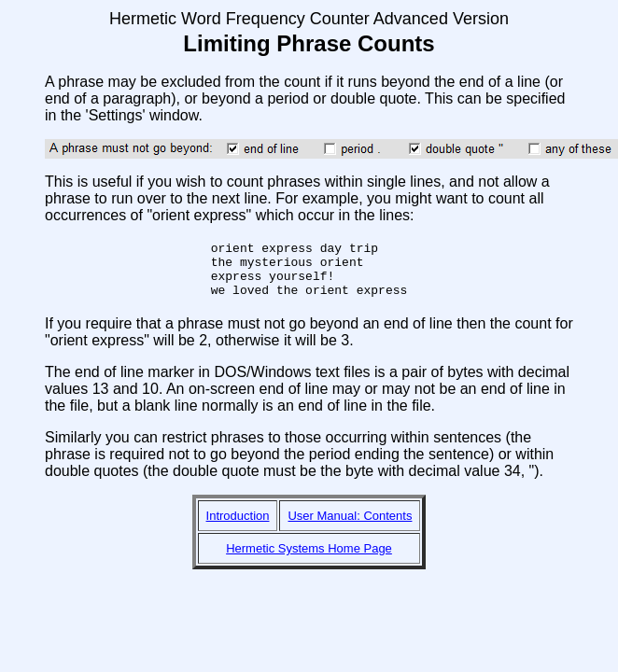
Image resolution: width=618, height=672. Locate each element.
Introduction (238, 527)
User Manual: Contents (350, 527)
